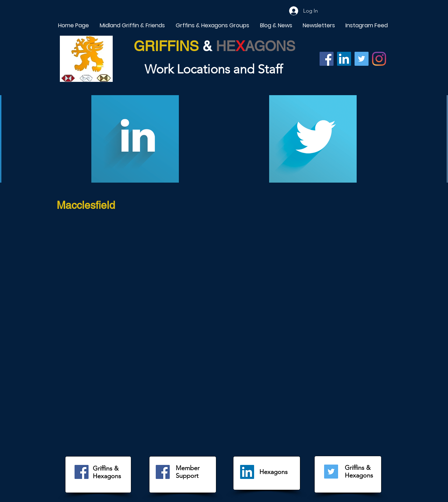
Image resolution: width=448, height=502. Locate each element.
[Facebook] (327, 59)
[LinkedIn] (247, 472)
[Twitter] (362, 59)
